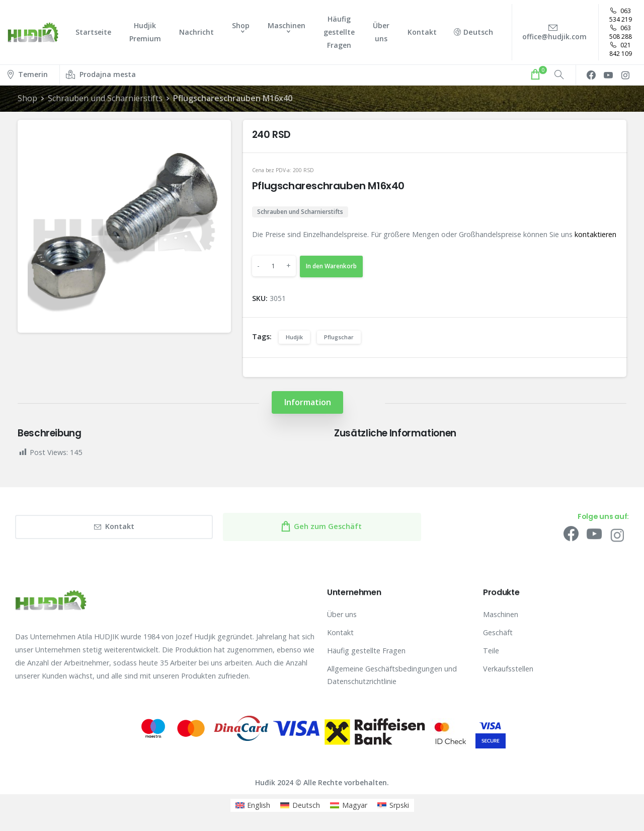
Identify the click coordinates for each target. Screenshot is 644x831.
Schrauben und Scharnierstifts (105, 98)
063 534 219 (621, 15)
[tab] (307, 402)
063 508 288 (621, 32)
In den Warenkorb (331, 266)
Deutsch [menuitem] (306, 805)
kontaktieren (595, 234)
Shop (27, 98)
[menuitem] (253, 805)
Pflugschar (339, 337)
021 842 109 (621, 49)
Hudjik (294, 337)
